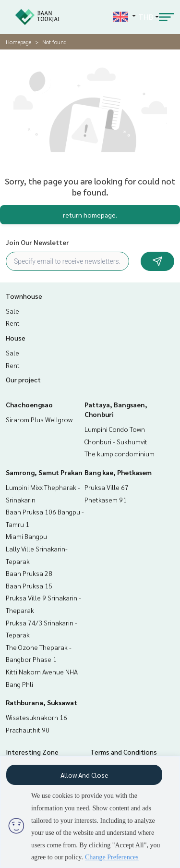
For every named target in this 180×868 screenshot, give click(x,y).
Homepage (18, 42)
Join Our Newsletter (37, 242)
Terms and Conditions (124, 752)
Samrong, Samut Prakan (44, 472)
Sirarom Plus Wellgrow (39, 419)
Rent (13, 323)
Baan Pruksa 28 (29, 573)
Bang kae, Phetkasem (118, 472)
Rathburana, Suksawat (42, 702)
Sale (12, 311)
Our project (23, 379)
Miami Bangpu (26, 536)
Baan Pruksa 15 (29, 586)
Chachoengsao (29, 404)
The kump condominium (120, 453)
